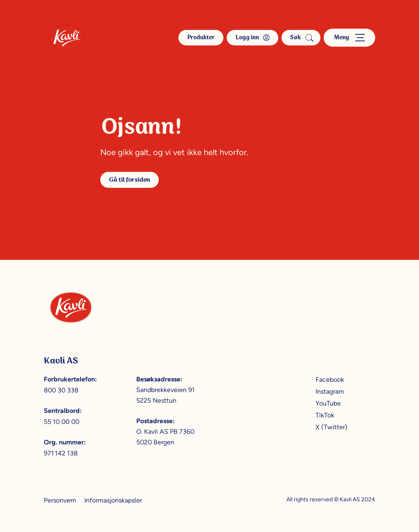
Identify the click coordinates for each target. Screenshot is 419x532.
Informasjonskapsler (113, 500)
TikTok (325, 415)
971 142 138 (61, 453)
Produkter (201, 38)
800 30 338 (61, 390)
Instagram (330, 391)
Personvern (60, 500)
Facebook (330, 380)
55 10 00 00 (62, 422)
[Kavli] (66, 38)
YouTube (328, 403)
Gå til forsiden (130, 180)
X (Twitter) (331, 427)
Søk (301, 38)
